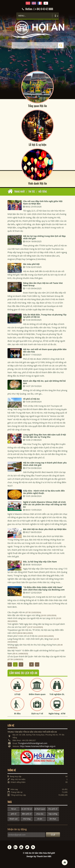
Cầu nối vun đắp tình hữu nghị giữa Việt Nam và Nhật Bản (43, 202)
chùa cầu (40, 814)
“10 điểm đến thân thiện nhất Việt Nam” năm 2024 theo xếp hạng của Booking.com (44, 588)
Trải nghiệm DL (57, 694)
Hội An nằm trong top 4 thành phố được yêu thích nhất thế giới (45, 464)
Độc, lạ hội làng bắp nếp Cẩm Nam (40, 562)
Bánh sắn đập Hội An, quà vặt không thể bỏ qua (44, 382)
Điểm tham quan (37, 694)
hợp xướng (53, 814)
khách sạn (14, 819)
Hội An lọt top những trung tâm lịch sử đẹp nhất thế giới (44, 237)
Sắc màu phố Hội (31, 264)
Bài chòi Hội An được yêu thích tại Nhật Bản (45, 529)
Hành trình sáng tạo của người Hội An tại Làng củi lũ (31, 618)
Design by (39, 856)
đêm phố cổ (27, 814)
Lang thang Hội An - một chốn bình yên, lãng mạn (30, 639)
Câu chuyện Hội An (16, 612)
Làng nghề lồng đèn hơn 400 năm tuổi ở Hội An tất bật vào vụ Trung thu (45, 436)
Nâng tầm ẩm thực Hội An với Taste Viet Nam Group (43, 284)
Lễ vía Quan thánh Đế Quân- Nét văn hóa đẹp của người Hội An (37, 656)
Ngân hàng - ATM (57, 713)
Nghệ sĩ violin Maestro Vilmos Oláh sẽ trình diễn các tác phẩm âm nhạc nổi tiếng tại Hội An (45, 504)
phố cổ (14, 814)
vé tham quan (40, 809)
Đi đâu (17, 713)
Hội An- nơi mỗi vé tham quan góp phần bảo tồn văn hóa (45, 350)
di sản (40, 819)
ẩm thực (53, 819)
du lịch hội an (27, 809)
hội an (14, 809)
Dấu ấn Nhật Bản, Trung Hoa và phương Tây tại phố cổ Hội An (45, 316)
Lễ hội (17, 694)
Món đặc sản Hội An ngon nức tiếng (24, 615)
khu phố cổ (53, 809)
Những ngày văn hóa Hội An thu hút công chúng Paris (32, 645)
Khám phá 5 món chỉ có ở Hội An (23, 636)
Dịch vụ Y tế (37, 713)
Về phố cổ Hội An (31, 399)
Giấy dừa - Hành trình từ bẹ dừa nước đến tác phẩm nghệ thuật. (44, 492)
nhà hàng (27, 819)
